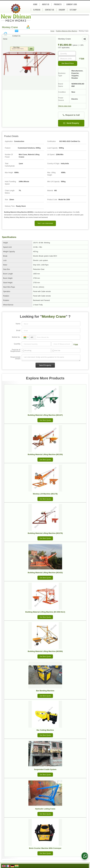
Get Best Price (68, 63)
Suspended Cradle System (45, 769)
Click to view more (65, 106)
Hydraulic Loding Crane (45, 809)
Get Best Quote (45, 420)
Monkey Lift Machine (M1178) (45, 494)
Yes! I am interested (45, 223)
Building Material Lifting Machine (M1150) (45, 454)
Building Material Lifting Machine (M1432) (45, 573)
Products (58, 4)
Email (18, 330)
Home (5, 39)
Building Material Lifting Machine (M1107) (45, 415)
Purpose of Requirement (15, 350)
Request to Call (71, 115)
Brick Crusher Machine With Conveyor (45, 848)
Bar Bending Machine (45, 691)
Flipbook (37, 10)
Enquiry (62, 10)
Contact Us (16, 36)
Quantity (17, 344)
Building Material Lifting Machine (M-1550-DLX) (45, 612)
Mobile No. (16, 337)
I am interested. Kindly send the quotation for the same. (51, 358)
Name (18, 324)
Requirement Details (15, 358)
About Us (46, 4)
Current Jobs (72, 4)
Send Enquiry (71, 123)
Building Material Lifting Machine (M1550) (45, 651)
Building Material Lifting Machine (67, 31)
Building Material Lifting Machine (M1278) (45, 533)
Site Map (16, 47)
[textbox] (67, 59)
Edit (82, 59)
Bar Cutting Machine (45, 730)
